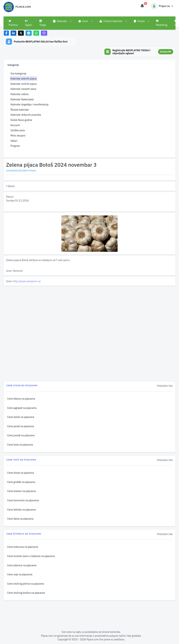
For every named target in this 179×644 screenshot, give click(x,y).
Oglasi (28, 23)
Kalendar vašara (20, 94)
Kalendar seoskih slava (23, 89)
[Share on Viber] (44, 33)
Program (15, 146)
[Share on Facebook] (6, 33)
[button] (62, 21)
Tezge (43, 23)
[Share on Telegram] (29, 33)
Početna (13, 23)
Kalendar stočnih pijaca (24, 84)
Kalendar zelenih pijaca (24, 79)
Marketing (162, 23)
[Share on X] (21, 33)
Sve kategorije (18, 73)
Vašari (14, 141)
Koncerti (15, 125)
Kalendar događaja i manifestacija (29, 104)
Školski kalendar (20, 110)
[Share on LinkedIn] (14, 33)
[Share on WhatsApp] (36, 33)
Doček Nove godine (21, 120)
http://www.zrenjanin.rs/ (27, 281)
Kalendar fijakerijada (22, 99)
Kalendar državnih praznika (26, 115)
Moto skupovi (18, 135)
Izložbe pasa (18, 130)
